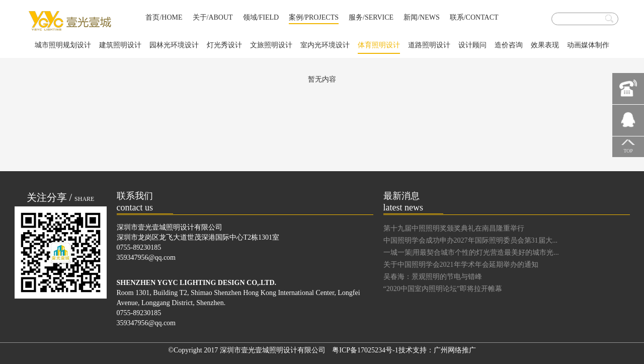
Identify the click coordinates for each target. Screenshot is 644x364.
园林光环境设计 (174, 45)
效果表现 (545, 45)
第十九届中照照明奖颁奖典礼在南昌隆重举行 (454, 228)
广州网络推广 (455, 350)
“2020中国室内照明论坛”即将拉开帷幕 (443, 289)
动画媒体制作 (588, 45)
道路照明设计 (429, 45)
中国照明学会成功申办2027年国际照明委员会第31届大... (471, 240)
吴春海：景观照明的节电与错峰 (433, 277)
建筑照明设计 (120, 45)
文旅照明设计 (271, 45)
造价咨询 (509, 45)
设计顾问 (472, 45)
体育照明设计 (379, 48)
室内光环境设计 (325, 45)
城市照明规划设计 (63, 45)
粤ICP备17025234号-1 (365, 350)
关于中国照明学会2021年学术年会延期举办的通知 (461, 265)
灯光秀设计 (224, 45)
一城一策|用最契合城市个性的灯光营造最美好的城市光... (471, 252)
